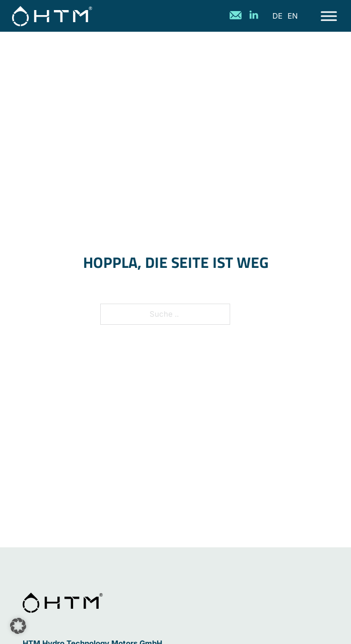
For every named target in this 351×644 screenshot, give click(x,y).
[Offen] (329, 16)
